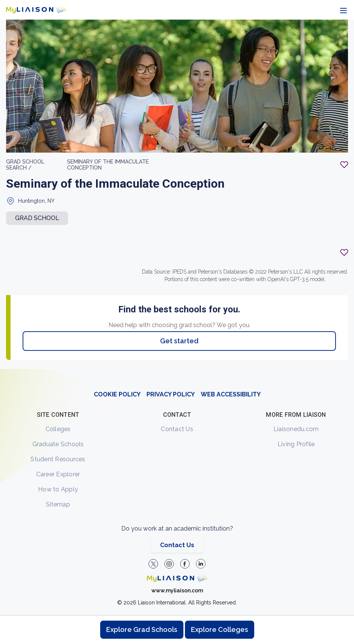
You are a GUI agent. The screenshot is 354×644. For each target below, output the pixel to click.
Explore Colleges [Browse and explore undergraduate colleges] (220, 629)
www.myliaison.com (177, 590)
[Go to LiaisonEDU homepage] (36, 10)
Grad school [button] (37, 218)
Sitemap (58, 504)
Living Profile (296, 444)
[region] (177, 194)
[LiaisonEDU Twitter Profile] (153, 564)
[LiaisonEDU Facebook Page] (185, 564)
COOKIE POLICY (117, 394)
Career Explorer (58, 474)
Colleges (58, 429)
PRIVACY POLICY (171, 394)
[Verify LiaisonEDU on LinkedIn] (201, 564)
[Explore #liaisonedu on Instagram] (169, 564)
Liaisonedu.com (296, 429)
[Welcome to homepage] (177, 578)
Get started (179, 341)
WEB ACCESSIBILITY (231, 394)
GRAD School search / (25, 165)
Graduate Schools (58, 444)
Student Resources (58, 459)
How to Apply (58, 489)
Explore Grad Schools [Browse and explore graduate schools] (142, 629)
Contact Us (177, 429)
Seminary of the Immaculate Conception (108, 165)
